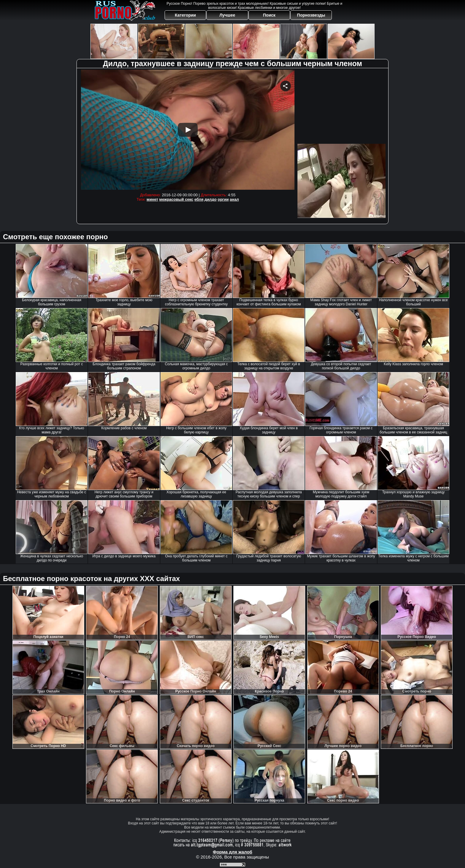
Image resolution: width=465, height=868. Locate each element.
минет (152, 199)
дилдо (211, 199)
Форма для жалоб (232, 852)
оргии (223, 199)
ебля (199, 199)
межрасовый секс (176, 199)
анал (234, 199)
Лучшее (227, 15)
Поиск (269, 15)
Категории (185, 15)
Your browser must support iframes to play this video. (188, 130)
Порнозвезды (311, 15)
